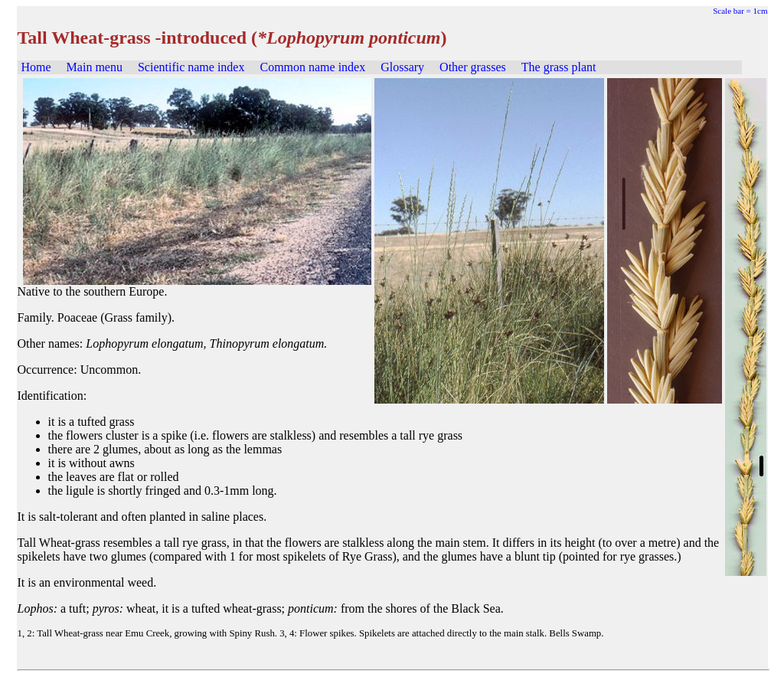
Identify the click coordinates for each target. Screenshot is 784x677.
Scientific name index (191, 67)
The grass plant (559, 67)
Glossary (402, 67)
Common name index (312, 67)
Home (36, 67)
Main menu (95, 67)
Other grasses (473, 67)
